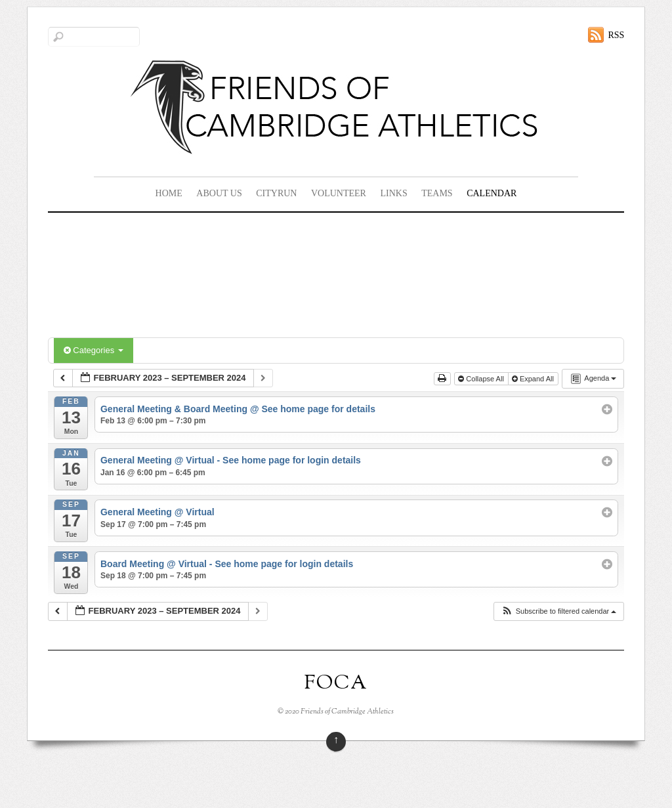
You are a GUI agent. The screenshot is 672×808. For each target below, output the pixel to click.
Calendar (492, 193)
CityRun (276, 193)
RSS (616, 35)
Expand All (534, 379)
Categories (94, 350)
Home (169, 193)
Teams (437, 193)
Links (393, 193)
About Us (219, 193)
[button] (559, 611)
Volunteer (339, 193)
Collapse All (482, 379)
